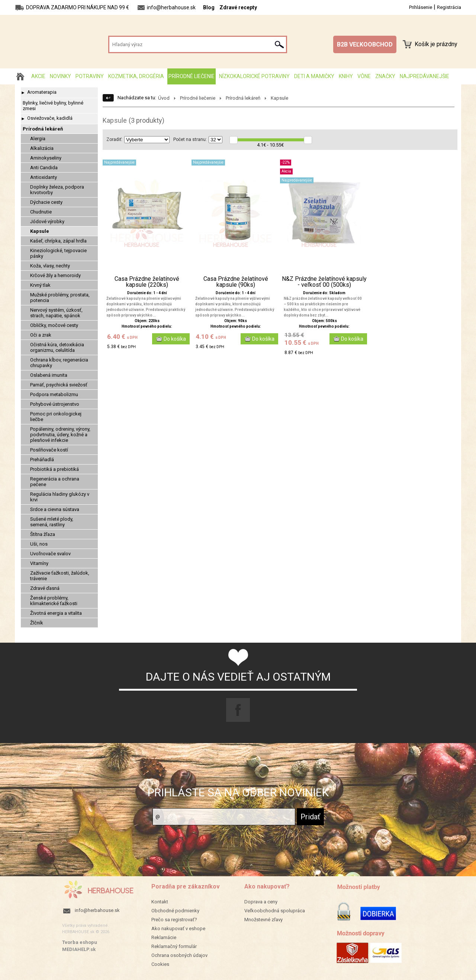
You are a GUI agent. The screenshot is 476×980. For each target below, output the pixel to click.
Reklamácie (164, 937)
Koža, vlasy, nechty (50, 266)
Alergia (38, 139)
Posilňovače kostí (49, 450)
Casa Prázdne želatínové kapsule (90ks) (236, 282)
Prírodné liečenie (192, 76)
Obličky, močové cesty (54, 325)
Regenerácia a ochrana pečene (55, 482)
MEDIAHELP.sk (79, 949)
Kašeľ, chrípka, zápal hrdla (58, 241)
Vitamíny (39, 563)
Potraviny (90, 76)
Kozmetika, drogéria (136, 76)
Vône (364, 76)
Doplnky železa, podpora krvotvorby (57, 190)
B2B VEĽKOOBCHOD (365, 44)
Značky (385, 76)
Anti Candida (44, 168)
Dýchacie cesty (46, 202)
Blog (209, 7)
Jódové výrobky (47, 221)
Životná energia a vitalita (56, 613)
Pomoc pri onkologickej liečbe (56, 417)
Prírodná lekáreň (43, 129)
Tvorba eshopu (80, 942)
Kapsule (40, 231)
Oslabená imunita (49, 375)
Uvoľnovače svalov (50, 554)
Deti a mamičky (314, 76)
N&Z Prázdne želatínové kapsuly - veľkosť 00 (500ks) (324, 282)
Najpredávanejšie (424, 76)
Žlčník (37, 623)
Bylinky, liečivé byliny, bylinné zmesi (53, 106)
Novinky (60, 76)
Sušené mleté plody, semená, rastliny (52, 522)
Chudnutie (41, 212)
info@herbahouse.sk (97, 910)
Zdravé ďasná (45, 588)
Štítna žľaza (43, 534)
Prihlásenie (421, 7)
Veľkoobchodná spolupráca (275, 911)
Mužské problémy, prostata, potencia (60, 298)
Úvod (164, 98)
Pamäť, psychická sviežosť (59, 385)
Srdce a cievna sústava (55, 509)
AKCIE (38, 76)
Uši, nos (39, 544)
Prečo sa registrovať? (174, 920)
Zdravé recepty (238, 7)
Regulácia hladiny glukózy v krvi (60, 497)
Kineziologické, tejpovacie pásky (58, 253)
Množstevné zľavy (263, 920)
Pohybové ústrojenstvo (55, 404)
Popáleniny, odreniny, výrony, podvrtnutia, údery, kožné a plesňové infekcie (60, 435)
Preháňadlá (42, 460)
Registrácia (449, 7)
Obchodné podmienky (175, 911)
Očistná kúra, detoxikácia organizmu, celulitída (57, 347)
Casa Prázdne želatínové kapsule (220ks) (147, 282)
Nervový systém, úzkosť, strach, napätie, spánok (56, 313)
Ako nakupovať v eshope (178, 928)
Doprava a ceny (261, 902)
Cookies (160, 964)
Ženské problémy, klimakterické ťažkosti (54, 601)
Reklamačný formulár (174, 946)
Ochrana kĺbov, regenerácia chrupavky (59, 363)
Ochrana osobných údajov (179, 955)
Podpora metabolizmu (54, 394)
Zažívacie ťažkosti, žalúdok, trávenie (60, 576)
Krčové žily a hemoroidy (55, 275)
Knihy (346, 76)
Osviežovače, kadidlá (50, 118)
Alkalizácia (42, 148)
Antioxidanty (44, 177)
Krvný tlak (40, 285)
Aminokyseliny (46, 158)
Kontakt (160, 902)
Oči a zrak (41, 335)
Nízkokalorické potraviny (254, 76)
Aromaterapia (42, 92)
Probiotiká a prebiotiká (54, 469)
